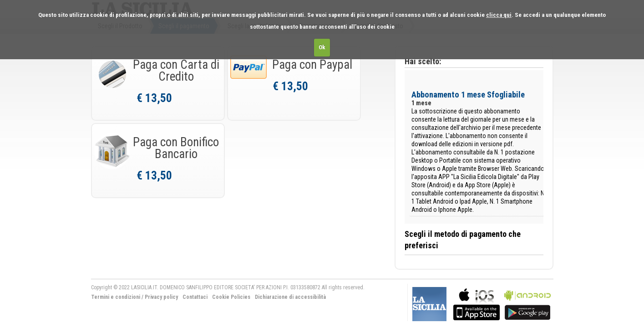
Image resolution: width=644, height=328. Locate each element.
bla (477, 303)
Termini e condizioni (116, 297)
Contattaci (195, 297)
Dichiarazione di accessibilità (290, 297)
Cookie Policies (231, 297)
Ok (322, 47)
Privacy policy (161, 297)
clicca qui (499, 15)
